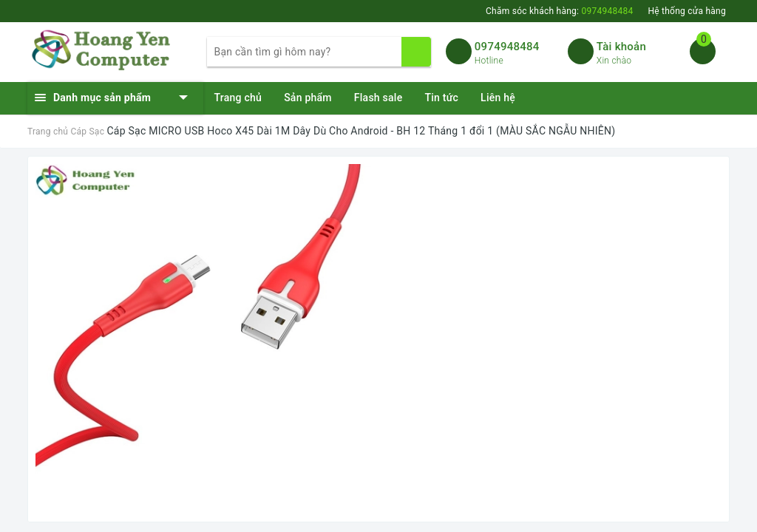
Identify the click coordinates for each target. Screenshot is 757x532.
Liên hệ (498, 98)
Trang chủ (238, 98)
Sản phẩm (308, 98)
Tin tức (441, 98)
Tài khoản (621, 47)
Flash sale (378, 98)
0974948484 (507, 47)
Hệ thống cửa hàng (687, 11)
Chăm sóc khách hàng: (559, 11)
